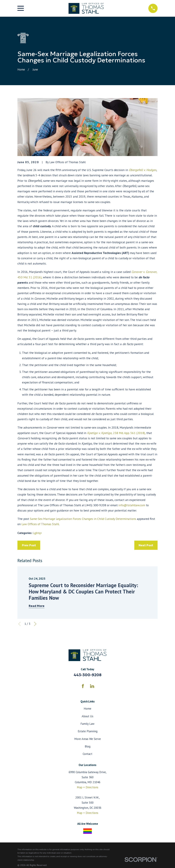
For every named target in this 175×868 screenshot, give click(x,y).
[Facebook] (83, 686)
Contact (87, 754)
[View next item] (35, 624)
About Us (87, 716)
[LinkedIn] (92, 686)
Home (87, 709)
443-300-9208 (88, 675)
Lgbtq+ (37, 533)
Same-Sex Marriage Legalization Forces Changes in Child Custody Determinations (83, 519)
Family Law (87, 724)
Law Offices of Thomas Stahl (40, 524)
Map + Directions (88, 787)
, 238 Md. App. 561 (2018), (116, 433)
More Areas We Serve (88, 739)
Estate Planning (88, 731)
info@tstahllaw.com (132, 505)
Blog (88, 746)
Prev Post (29, 545)
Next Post (146, 545)
